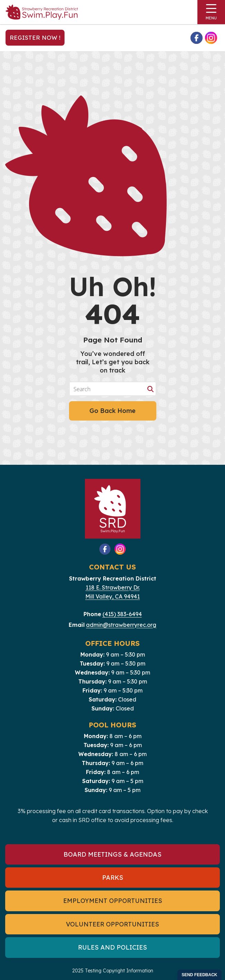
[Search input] (108, 389)
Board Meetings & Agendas (112, 854)
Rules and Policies (112, 947)
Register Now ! (35, 37)
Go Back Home (112, 411)
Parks (113, 878)
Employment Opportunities (113, 901)
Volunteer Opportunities (112, 924)
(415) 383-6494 (122, 614)
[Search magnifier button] (150, 389)
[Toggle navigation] (211, 12)
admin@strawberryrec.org (121, 625)
